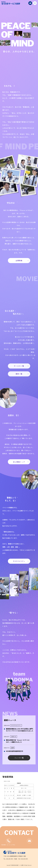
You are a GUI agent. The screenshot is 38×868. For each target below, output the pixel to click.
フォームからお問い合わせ (29, 841)
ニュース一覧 (19, 758)
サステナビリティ (19, 561)
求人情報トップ (19, 462)
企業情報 (19, 261)
